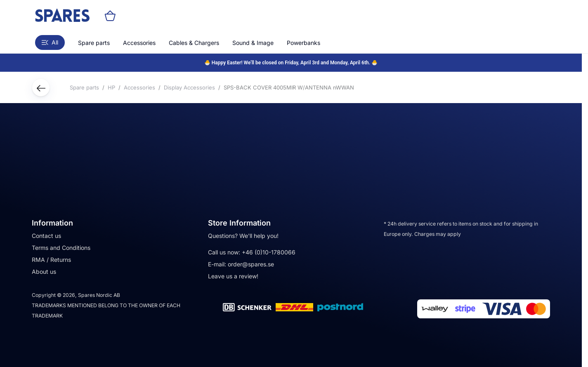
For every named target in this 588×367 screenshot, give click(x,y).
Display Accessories (189, 87)
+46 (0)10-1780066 (269, 252)
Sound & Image (253, 43)
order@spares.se (251, 264)
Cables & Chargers (194, 43)
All (50, 42)
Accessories (139, 43)
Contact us (46, 236)
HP (111, 87)
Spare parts (94, 43)
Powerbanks (303, 43)
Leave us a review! (233, 276)
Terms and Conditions (61, 248)
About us (44, 272)
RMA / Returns (51, 260)
